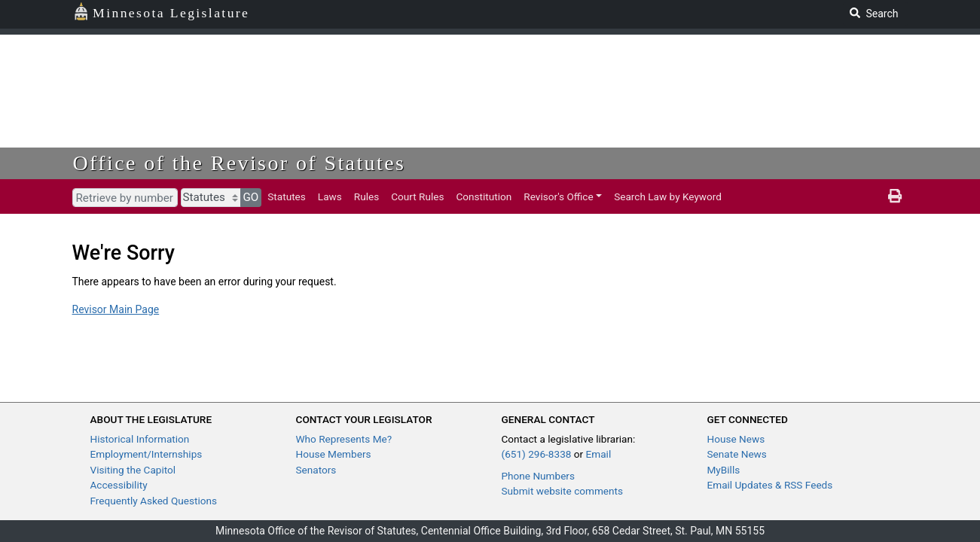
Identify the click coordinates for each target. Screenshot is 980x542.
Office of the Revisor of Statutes (240, 163)
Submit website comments (563, 491)
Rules (366, 196)
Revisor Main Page (116, 309)
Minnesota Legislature (162, 12)
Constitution (484, 196)
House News (736, 439)
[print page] (895, 196)
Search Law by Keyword (668, 196)
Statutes (287, 196)
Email (599, 454)
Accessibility (119, 485)
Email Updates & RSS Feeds (770, 485)
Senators (316, 470)
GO (251, 197)
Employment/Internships (147, 454)
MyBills (724, 470)
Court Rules (417, 196)
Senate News (737, 454)
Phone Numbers (538, 476)
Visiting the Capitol (133, 470)
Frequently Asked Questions (154, 501)
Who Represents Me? (344, 439)
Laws (330, 196)
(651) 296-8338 (537, 454)
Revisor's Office (558, 196)
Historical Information (140, 439)
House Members (334, 454)
